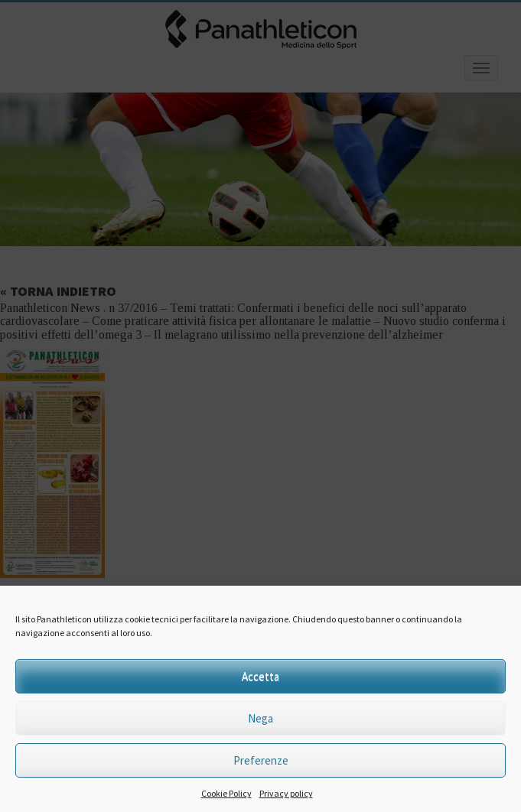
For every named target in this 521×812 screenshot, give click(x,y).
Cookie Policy (226, 793)
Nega (260, 718)
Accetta (260, 676)
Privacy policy (286, 793)
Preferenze (261, 760)
